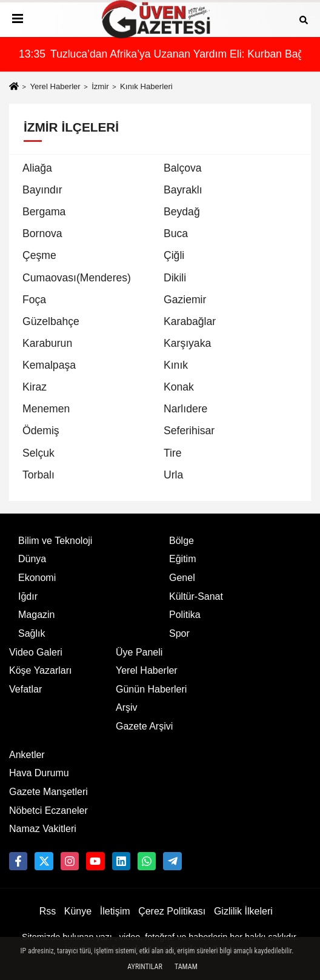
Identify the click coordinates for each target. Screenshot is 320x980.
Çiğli (174, 255)
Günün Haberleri (151, 689)
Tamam (186, 967)
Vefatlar (25, 689)
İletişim (115, 911)
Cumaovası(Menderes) (77, 278)
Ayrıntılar (145, 967)
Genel (182, 578)
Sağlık (32, 633)
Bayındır (42, 190)
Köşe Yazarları (40, 670)
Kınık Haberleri (146, 86)
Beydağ (182, 212)
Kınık (176, 365)
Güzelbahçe (51, 321)
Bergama (44, 212)
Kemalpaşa (49, 365)
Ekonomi (37, 578)
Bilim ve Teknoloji (55, 541)
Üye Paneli (139, 652)
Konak (179, 387)
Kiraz (35, 387)
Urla (173, 475)
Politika (185, 615)
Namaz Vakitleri (43, 829)
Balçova (183, 168)
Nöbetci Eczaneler (48, 811)
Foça (34, 300)
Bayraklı (183, 190)
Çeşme (39, 255)
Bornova (42, 233)
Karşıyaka (187, 343)
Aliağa (37, 168)
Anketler (27, 755)
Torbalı (38, 475)
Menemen (46, 409)
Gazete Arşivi (144, 726)
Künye (78, 911)
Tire (173, 453)
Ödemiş (41, 431)
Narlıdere (185, 409)
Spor (179, 633)
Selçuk (38, 453)
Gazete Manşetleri (48, 792)
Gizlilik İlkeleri (243, 911)
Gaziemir (185, 300)
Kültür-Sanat (196, 596)
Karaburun (47, 343)
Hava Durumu (39, 773)
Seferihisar (189, 431)
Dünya (32, 559)
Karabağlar (190, 321)
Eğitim (182, 559)
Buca (176, 233)
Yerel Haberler (55, 86)
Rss (48, 911)
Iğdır (28, 596)
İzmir (100, 86)
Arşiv (127, 707)
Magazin (36, 615)
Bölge (182, 541)
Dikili (175, 278)
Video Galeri (36, 652)
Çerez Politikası (172, 911)
